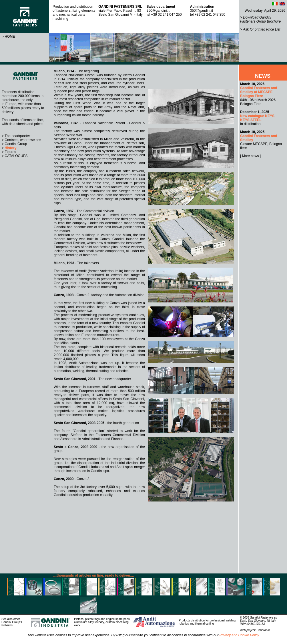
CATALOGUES (16, 156)
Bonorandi (263, 630)
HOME (10, 37)
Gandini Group (16, 144)
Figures (10, 152)
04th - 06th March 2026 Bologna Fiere (259, 94)
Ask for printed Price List (262, 29)
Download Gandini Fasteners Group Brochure (260, 19)
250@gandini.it (158, 11)
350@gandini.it (202, 11)
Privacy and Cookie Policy (239, 635)
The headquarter (17, 136)
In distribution (258, 118)
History (10, 148)
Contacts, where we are (23, 140)
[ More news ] (250, 156)
